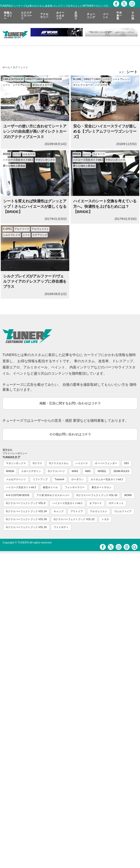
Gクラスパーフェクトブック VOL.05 (26, 527)
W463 (75, 471)
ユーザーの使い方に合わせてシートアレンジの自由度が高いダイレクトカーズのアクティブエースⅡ (35, 131)
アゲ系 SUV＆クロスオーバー (53, 495)
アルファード (22, 229)
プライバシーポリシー (15, 453)
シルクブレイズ (12, 235)
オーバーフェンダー (106, 463)
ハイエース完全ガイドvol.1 (18, 160)
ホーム (6, 67)
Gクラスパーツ (56, 471)
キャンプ (59, 511)
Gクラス (37, 463)
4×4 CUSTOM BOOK (18, 495)
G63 (126, 463)
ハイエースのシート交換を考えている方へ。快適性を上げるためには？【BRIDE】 (105, 206)
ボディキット (116, 503)
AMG (88, 471)
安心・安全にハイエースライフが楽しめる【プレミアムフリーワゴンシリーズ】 (105, 131)
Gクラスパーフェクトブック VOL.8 (26, 503)
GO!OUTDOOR (53, 79)
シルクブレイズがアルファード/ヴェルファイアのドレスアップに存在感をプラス (35, 281)
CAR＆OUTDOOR (13, 79)
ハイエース (101, 85)
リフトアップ (40, 479)
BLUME (77, 79)
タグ (15, 67)
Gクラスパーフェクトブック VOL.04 (26, 511)
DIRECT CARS (34, 79)
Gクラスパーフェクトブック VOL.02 (74, 519)
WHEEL (102, 471)
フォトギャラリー (75, 487)
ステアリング (40, 235)
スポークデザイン (31, 471)
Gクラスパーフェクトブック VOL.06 (26, 519)
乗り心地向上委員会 (14, 166)
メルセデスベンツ (16, 479)
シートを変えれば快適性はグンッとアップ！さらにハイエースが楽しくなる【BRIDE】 (35, 206)
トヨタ (105, 519)
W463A (10, 471)
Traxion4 (59, 479)
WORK (128, 495)
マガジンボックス (45, 160)
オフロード (96, 503)
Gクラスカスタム (59, 463)
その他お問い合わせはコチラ (70, 434)
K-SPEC (8, 229)
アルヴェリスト (40, 229)
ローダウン (77, 479)
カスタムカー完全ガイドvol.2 (107, 479)
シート (7, 85)
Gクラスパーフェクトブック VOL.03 (97, 495)
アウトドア (77, 511)
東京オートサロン (102, 487)
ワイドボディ (61, 527)
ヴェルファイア (123, 511)
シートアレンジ (21, 85)
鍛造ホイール (50, 487)
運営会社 (7, 450)
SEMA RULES (121, 471)
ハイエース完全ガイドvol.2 (21, 487)
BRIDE (7, 154)
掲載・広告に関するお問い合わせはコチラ (70, 403)
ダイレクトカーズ (42, 85)
